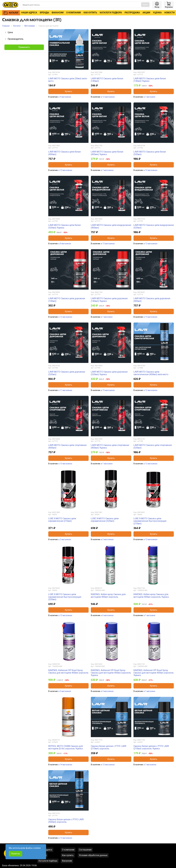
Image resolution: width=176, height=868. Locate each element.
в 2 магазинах (65, 539)
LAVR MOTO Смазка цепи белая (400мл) (64, 153)
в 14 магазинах (65, 765)
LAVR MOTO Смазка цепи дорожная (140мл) (67, 300)
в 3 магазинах (107, 691)
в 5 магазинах (65, 691)
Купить (69, 91)
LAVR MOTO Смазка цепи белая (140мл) (107, 80)
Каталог (17, 26)
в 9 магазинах (65, 97)
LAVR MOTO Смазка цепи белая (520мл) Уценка (64, 226)
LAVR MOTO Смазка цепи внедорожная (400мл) (111, 226)
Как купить (90, 13)
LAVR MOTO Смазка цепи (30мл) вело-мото (68, 80)
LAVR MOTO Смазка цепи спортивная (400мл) (67, 446)
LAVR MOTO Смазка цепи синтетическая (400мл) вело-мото (151, 373)
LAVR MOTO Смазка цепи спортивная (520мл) (153, 446)
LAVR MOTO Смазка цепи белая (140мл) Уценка (150, 80)
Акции (146, 13)
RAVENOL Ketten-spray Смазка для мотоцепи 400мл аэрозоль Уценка (151, 596)
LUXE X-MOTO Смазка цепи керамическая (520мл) (105, 520)
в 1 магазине (149, 97)
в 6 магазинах (107, 615)
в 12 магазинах (108, 97)
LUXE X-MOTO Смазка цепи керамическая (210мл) (62, 520)
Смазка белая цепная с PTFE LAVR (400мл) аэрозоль (66, 821)
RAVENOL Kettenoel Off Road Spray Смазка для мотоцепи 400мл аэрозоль (68, 672)
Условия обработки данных (93, 855)
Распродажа (132, 13)
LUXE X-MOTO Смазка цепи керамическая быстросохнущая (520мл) (65, 597)
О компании (74, 13)
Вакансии (58, 13)
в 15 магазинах (108, 390)
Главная (6, 26)
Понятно (16, 854)
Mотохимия (30, 26)
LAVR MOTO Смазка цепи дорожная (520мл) (67, 373)
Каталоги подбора (111, 13)
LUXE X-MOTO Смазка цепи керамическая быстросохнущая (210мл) (150, 521)
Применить (24, 47)
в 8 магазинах (65, 244)
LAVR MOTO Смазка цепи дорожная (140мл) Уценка (109, 300)
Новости (169, 13)
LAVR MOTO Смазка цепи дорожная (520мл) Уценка (109, 373)
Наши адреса (29, 13)
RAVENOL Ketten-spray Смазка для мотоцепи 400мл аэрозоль (108, 596)
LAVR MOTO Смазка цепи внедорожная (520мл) (154, 226)
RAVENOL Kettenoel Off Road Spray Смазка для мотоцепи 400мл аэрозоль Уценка (111, 673)
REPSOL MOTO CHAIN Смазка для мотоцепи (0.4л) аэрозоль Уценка (66, 747)
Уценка (157, 13)
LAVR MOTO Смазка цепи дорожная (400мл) (152, 300)
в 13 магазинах (65, 170)
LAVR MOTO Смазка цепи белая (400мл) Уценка (107, 153)
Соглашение (85, 850)
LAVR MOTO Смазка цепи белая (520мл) (150, 153)
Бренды (45, 13)
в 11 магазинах (65, 390)
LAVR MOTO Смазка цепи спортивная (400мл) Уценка (110, 446)
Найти (145, 5)
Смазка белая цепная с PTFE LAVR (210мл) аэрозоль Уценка (151, 747)
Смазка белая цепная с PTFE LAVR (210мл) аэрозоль (109, 747)
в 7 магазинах (107, 170)
